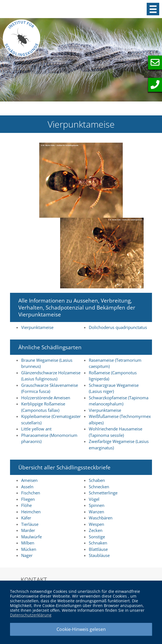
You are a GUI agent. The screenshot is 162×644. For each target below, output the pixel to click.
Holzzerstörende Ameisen (46, 398)
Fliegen (28, 499)
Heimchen (31, 512)
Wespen (96, 524)
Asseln (27, 487)
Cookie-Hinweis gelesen (81, 629)
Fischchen (31, 493)
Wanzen (96, 512)
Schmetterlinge (103, 493)
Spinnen (97, 505)
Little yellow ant (36, 429)
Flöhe (26, 505)
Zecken (96, 530)
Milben (28, 543)
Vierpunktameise (37, 327)
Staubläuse (99, 555)
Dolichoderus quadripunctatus (118, 327)
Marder (28, 530)
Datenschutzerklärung (31, 615)
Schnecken (99, 487)
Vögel (94, 499)
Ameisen (29, 480)
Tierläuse (30, 524)
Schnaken (98, 543)
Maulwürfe (31, 537)
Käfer (26, 518)
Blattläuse (98, 549)
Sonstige (97, 537)
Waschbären (101, 518)
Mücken (29, 549)
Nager (27, 555)
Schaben (97, 480)
